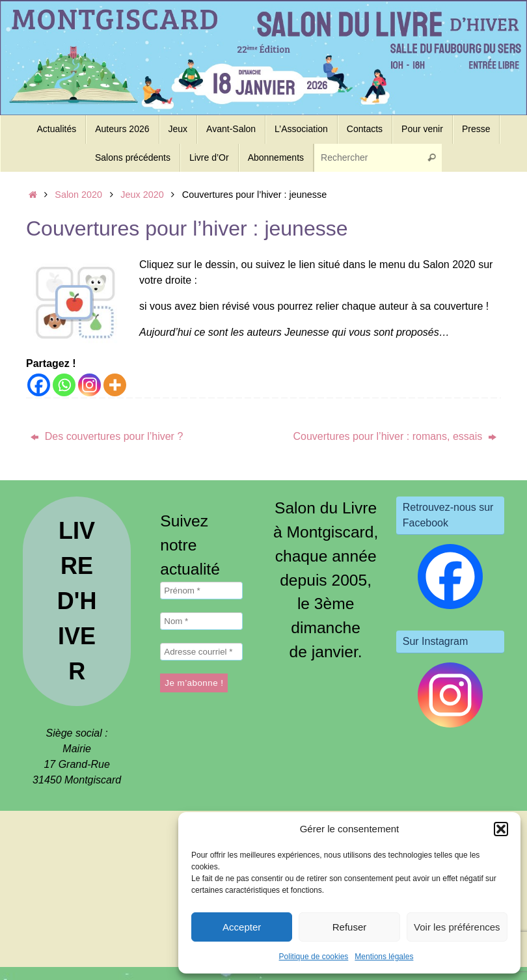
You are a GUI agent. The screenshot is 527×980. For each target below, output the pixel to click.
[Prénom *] (201, 591)
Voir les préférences (457, 927)
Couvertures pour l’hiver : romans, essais (394, 436)
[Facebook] (39, 385)
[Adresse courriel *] (201, 652)
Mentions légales (384, 957)
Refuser (350, 927)
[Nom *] (201, 621)
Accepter (242, 927)
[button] (501, 829)
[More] (115, 385)
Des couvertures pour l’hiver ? (107, 436)
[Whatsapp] (64, 385)
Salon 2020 (78, 195)
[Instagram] (89, 385)
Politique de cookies (314, 957)
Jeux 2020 (142, 195)
